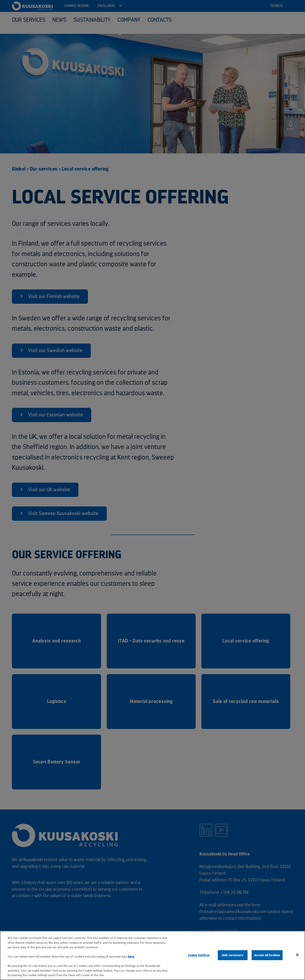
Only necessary (233, 955)
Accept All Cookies (267, 955)
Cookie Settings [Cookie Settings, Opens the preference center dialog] (199, 955)
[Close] (297, 955)
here (131, 957)
